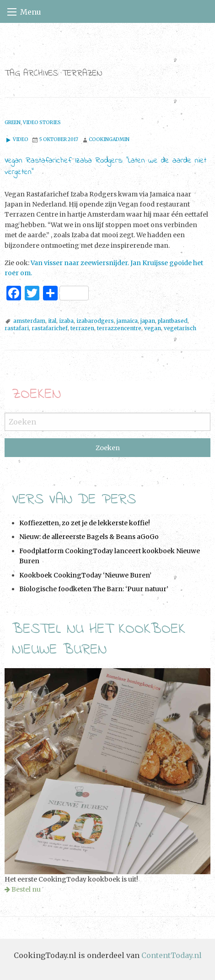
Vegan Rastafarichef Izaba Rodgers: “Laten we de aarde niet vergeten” (105, 166)
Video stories (42, 122)
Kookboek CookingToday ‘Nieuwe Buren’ (85, 575)
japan (148, 321)
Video (16, 139)
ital (52, 321)
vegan (153, 328)
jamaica (127, 321)
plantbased (173, 321)
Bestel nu (26, 889)
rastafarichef (50, 328)
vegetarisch (180, 328)
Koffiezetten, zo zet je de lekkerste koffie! (85, 523)
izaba (66, 321)
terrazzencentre (119, 328)
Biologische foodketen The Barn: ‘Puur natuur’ (94, 589)
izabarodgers (95, 321)
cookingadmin (109, 139)
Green (13, 122)
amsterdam (29, 321)
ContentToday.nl (172, 955)
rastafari (17, 328)
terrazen (82, 328)
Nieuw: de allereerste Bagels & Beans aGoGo (89, 537)
